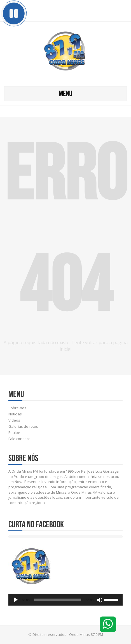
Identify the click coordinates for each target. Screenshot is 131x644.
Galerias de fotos (23, 426)
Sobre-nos (17, 408)
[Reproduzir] (16, 600)
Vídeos (14, 420)
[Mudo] (100, 600)
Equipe (14, 433)
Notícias (15, 414)
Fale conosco (19, 439)
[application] (65, 600)
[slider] (58, 600)
